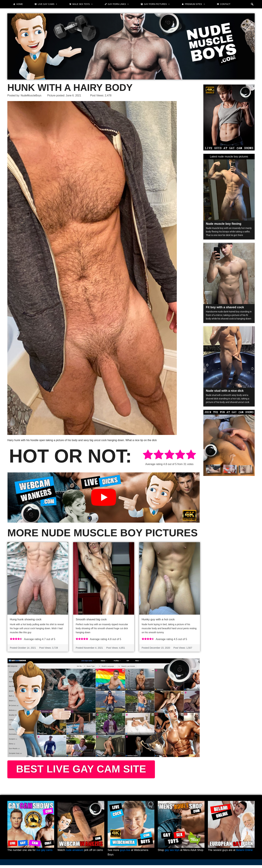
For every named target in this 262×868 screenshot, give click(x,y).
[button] (252, 4)
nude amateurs (75, 853)
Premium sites (195, 4)
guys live (125, 853)
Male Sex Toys (83, 4)
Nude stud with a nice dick (225, 391)
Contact (225, 4)
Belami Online (245, 853)
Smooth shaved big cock (91, 620)
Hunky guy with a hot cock (158, 620)
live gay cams (45, 853)
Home (20, 4)
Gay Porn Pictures (157, 4)
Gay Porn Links (118, 4)
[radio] (148, 455)
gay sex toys (172, 853)
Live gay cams (48, 4)
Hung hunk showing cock (26, 620)
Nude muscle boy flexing (224, 224)
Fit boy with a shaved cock (225, 307)
